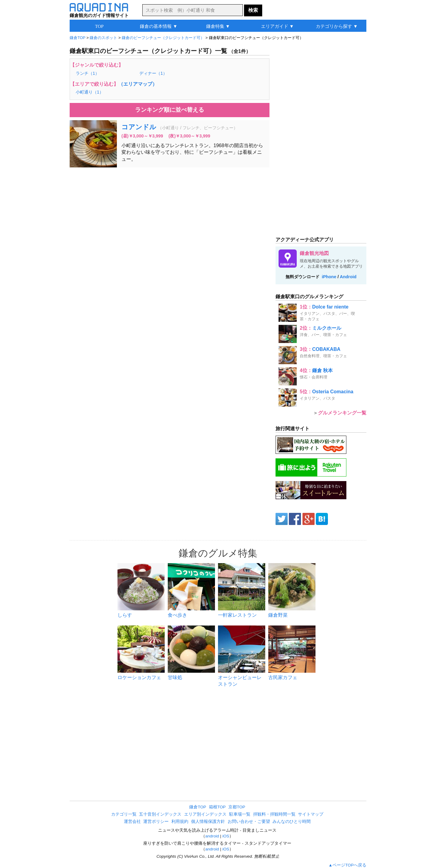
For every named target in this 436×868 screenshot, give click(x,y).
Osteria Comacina (333, 392)
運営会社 (132, 822)
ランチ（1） (88, 73)
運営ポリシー (156, 822)
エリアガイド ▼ (277, 26)
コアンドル (139, 127)
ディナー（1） (153, 73)
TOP (99, 26)
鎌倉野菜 (278, 615)
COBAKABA (326, 349)
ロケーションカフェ (139, 677)
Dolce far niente (330, 307)
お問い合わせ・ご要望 (249, 822)
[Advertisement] (170, 216)
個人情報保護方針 (208, 822)
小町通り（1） (90, 92)
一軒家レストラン (237, 615)
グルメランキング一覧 (342, 413)
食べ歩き (177, 615)
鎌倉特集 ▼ (218, 26)
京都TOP (237, 807)
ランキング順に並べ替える (170, 110)
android (212, 836)
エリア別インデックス (205, 814)
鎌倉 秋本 (322, 370)
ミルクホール (327, 328)
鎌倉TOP (198, 807)
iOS (226, 836)
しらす (125, 615)
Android (348, 277)
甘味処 (175, 677)
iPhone (329, 277)
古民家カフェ (283, 677)
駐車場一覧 (240, 814)
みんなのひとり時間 (292, 822)
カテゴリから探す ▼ (337, 26)
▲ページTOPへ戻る (347, 865)
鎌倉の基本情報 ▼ (159, 26)
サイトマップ (311, 814)
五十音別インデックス (160, 814)
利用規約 (180, 822)
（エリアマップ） (138, 84)
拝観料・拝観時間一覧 (274, 814)
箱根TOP (217, 807)
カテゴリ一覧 (124, 814)
